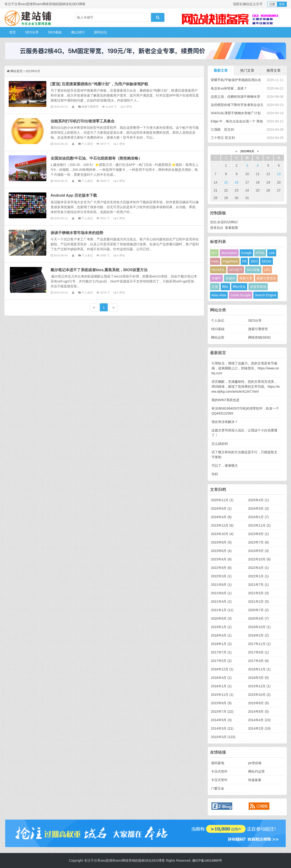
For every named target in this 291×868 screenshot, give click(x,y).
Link (272, 253)
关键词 (230, 278)
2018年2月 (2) (259, 635)
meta (215, 261)
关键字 (216, 278)
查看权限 (231, 228)
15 (226, 182)
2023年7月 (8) (259, 542)
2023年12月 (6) (222, 525)
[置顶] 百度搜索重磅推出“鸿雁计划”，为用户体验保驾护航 (99, 84)
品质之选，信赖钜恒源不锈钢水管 (235, 97)
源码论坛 (100, 32)
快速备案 (255, 780)
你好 (215, 474)
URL (267, 270)
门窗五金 (218, 788)
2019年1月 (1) (221, 627)
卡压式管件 (219, 771)
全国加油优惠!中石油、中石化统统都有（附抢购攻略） (96, 158)
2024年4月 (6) (221, 517)
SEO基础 (55, 32)
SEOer (267, 261)
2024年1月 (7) (259, 517)
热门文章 (247, 70)
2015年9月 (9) (221, 703)
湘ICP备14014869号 (207, 860)
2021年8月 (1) (221, 585)
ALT (214, 253)
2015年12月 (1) (259, 686)
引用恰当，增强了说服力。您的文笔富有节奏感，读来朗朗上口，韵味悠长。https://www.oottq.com (245, 368)
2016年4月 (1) (221, 678)
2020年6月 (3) (221, 618)
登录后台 (217, 228)
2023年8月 (247, 151)
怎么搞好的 (220, 444)
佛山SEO (78, 32)
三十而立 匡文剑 (223, 138)
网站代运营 (256, 771)
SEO (254, 261)
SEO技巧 (236, 270)
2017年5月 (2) (221, 661)
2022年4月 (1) (259, 568)
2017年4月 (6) (259, 661)
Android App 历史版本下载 (74, 195)
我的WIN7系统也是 (225, 400)
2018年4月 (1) (221, 635)
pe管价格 (255, 763)
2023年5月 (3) (259, 551)
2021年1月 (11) (222, 610)
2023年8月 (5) (221, 542)
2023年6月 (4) (221, 551)
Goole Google (240, 295)
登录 (282, 4)
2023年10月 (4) (222, 534)
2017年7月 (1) (221, 652)
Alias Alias (219, 295)
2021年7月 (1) (259, 585)
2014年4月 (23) (259, 720)
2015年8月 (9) (259, 703)
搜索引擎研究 (90, 107)
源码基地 (218, 763)
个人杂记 (87, 144)
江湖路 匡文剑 (223, 129)
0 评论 (128, 107)
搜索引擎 (246, 278)
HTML (260, 253)
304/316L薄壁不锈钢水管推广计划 (236, 113)
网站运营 (218, 337)
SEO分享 (32, 32)
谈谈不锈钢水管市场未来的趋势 (77, 233)
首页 (12, 32)
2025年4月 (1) (259, 500)
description (229, 253)
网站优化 (239, 287)
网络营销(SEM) (259, 337)
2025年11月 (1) (222, 500)
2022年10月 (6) (259, 559)
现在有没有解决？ (225, 422)
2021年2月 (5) (259, 602)
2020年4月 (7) (259, 618)
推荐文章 (274, 70)
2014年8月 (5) (259, 712)
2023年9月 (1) (259, 534)
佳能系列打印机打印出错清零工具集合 (83, 121)
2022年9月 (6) (221, 568)
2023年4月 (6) (221, 559)
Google (246, 253)
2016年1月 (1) (221, 686)
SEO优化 (218, 270)
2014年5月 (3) (221, 720)
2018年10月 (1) (259, 627)
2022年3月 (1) (221, 576)
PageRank (230, 261)
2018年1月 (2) (221, 644)
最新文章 (221, 70)
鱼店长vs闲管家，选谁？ (229, 88)
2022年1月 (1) (259, 576)
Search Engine (266, 295)
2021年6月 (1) (221, 593)
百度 (215, 287)
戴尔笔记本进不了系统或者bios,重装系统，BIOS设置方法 (99, 270)
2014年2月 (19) (259, 728)
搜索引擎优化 (266, 278)
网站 (225, 287)
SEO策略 (253, 270)
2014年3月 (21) (222, 728)
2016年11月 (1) (259, 669)
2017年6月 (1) (259, 652)
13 (279, 174)
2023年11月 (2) (259, 525)
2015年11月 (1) (222, 695)
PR (244, 261)
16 (237, 182)
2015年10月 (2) (259, 695)
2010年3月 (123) (223, 737)
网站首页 (16, 71)
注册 (272, 4)
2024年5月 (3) (259, 508)
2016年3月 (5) (259, 678)
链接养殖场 (258, 287)
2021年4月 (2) (221, 602)
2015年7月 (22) (222, 712)
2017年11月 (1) (259, 644)
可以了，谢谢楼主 (225, 465)
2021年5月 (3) (259, 593)
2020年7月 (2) (259, 610)
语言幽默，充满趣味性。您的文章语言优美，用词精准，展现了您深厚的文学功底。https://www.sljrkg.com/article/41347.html (246, 387)
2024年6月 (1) (221, 508)
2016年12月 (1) (222, 669)
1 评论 (121, 144)
